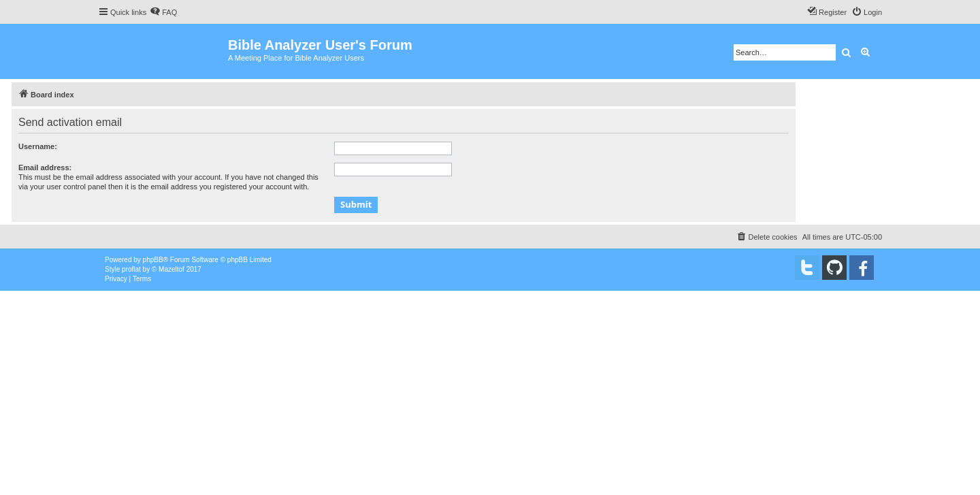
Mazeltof (171, 269)
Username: (38, 146)
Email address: (45, 167)
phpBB (153, 260)
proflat (131, 269)
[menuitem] (163, 12)
